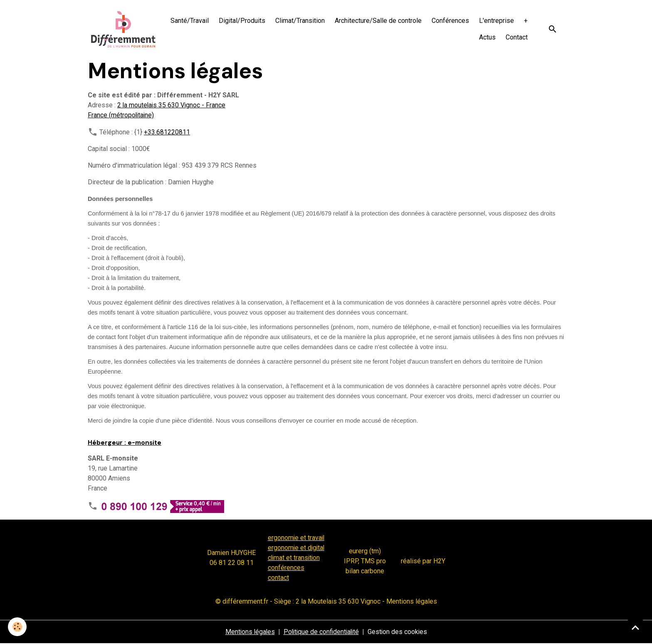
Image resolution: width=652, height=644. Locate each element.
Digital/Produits (242, 21)
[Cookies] (18, 627)
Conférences (450, 21)
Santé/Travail (190, 21)
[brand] (124, 29)
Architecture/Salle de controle (378, 21)
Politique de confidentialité (321, 632)
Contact (517, 38)
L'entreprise (496, 21)
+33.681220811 (167, 133)
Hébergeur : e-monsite (125, 443)
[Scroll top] (635, 627)
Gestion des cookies (399, 632)
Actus (487, 38)
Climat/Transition (300, 21)
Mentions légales (248, 632)
